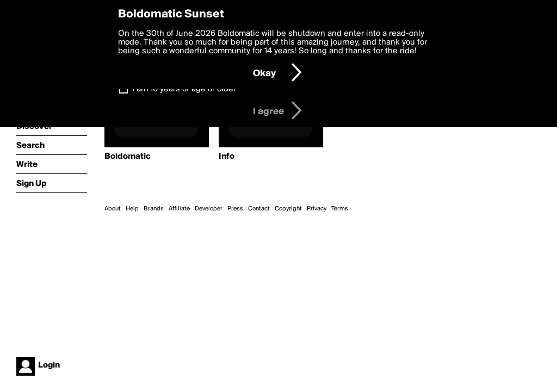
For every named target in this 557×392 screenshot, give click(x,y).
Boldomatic (128, 157)
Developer (209, 209)
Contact (259, 209)
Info (227, 157)
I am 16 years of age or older (184, 89)
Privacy (317, 209)
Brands (154, 209)
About (113, 209)
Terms (340, 209)
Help (132, 209)
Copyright (288, 209)
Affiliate (179, 209)
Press (235, 209)
